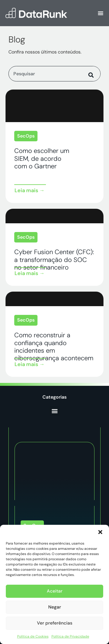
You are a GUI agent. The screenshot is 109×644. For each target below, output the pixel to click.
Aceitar (55, 591)
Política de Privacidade (70, 636)
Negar (54, 607)
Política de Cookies (33, 636)
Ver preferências (55, 623)
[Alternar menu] (101, 13)
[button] (100, 532)
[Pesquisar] (92, 74)
